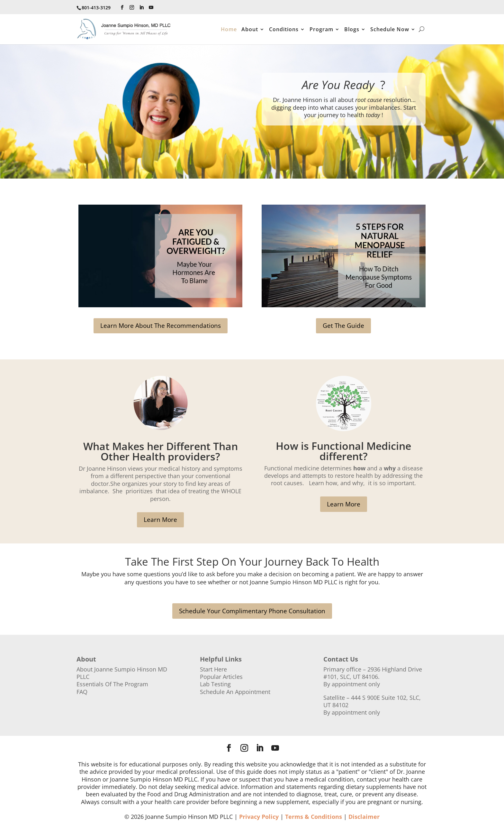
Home (229, 30)
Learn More (160, 520)
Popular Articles (221, 677)
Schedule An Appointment (235, 692)
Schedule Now (390, 30)
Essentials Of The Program (112, 684)
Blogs (352, 30)
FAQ (82, 692)
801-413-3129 (96, 8)
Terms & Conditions (314, 817)
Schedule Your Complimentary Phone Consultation (252, 611)
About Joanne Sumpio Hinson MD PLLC (122, 673)
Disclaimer (364, 817)
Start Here (213, 669)
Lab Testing (215, 684)
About (250, 30)
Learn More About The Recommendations (161, 326)
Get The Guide (343, 326)
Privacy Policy (259, 817)
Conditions (284, 30)
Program (321, 30)
